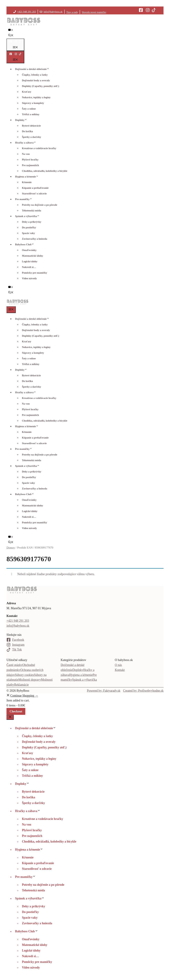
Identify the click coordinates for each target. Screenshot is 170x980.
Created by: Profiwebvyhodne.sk (143, 691)
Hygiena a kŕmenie (28, 177)
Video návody (29, 278)
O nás (118, 665)
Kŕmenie (27, 182)
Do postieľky (29, 227)
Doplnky (22, 120)
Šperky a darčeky (32, 137)
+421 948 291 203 (27, 12)
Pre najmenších (30, 165)
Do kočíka (27, 131)
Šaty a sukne (29, 109)
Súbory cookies (24, 675)
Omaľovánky (29, 250)
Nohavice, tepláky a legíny (36, 97)
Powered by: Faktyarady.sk (104, 691)
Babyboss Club (25, 244)
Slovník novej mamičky (94, 12)
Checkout (16, 711)
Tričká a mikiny (31, 114)
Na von (26, 154)
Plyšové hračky (30, 160)
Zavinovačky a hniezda (35, 239)
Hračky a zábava (26, 143)
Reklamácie (21, 685)
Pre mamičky (24, 199)
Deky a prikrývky (32, 222)
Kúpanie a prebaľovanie (35, 188)
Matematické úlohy (32, 256)
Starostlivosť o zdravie (34, 194)
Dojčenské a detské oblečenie (33, 69)
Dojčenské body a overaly (36, 80)
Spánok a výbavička (28, 216)
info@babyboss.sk (53, 12)
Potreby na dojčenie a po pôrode (40, 205)
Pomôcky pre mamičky (34, 273)
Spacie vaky (28, 233)
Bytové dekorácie (31, 126)
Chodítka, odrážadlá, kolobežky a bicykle (45, 171)
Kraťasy (27, 92)
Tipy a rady (72, 12)
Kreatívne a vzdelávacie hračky (39, 148)
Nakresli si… (29, 267)
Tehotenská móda (31, 211)
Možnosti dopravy (30, 680)
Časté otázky (14, 665)
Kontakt (120, 670)
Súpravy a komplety (33, 103)
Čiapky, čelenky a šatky (35, 75)
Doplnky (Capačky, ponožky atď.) (40, 86)
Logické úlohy (30, 261)
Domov (11, 548)
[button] (11, 36)
